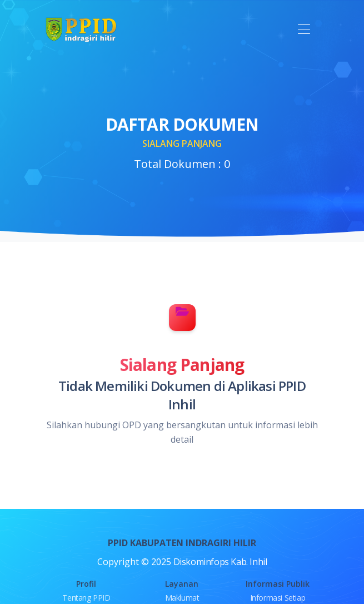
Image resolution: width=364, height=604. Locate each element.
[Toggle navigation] (304, 30)
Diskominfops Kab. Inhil (220, 562)
